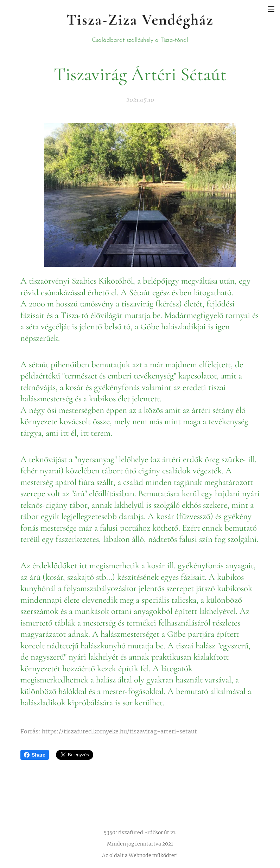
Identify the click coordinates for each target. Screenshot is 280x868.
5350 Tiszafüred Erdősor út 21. (140, 833)
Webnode (140, 855)
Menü (271, 9)
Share (35, 755)
